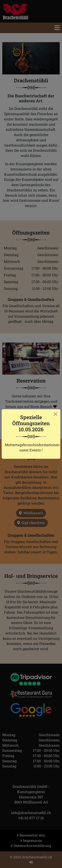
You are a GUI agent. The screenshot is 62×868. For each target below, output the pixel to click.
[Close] (56, 414)
